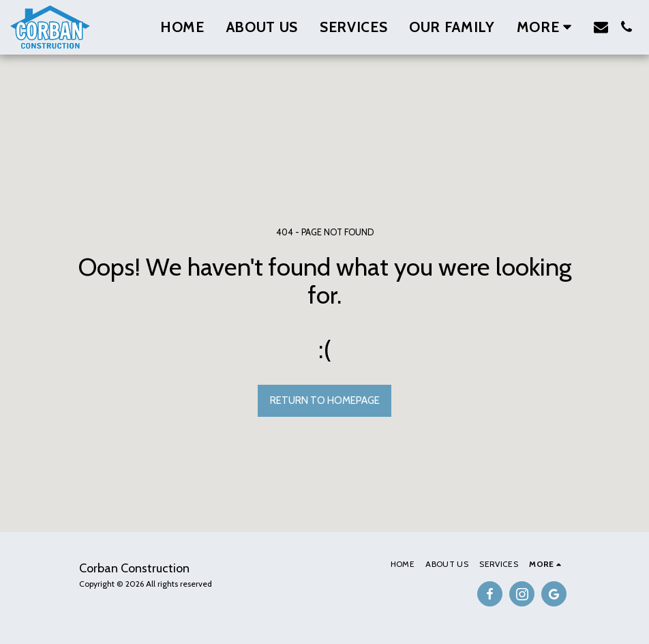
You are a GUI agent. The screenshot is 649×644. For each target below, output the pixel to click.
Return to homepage (325, 400)
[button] (601, 27)
